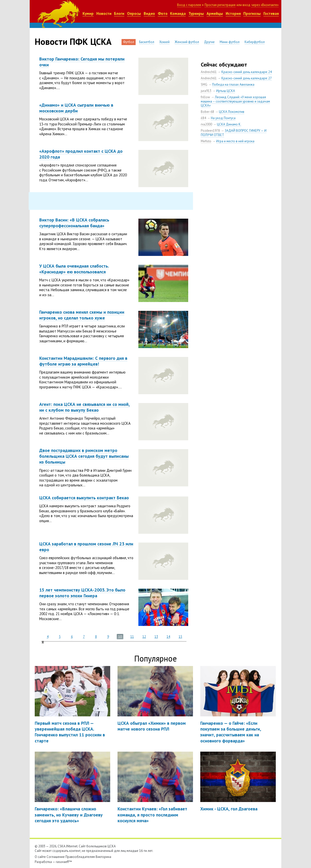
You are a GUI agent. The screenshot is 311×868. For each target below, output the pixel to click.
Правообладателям (80, 857)
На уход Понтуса (223, 118)
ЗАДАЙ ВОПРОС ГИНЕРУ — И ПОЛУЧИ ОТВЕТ (234, 133)
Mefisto (206, 141)
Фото (163, 13)
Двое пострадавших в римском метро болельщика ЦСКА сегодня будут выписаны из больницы (84, 456)
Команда (178, 13)
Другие (209, 42)
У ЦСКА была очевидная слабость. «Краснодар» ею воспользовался (74, 269)
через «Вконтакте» (265, 5)
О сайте (40, 857)
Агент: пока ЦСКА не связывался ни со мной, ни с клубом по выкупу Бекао (85, 407)
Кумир (88, 13)
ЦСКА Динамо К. (229, 124)
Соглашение (56, 857)
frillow (205, 97)
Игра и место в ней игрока (235, 141)
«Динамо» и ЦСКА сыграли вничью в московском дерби (76, 108)
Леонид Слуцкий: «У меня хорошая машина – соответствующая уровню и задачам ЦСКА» (235, 101)
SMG (204, 85)
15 (180, 637)
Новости (104, 13)
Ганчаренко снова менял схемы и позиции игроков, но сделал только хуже (82, 315)
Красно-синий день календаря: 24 (247, 72)
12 (144, 637)
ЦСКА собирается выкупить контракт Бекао (84, 498)
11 (132, 637)
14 (168, 637)
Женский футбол (187, 42)
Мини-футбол (230, 42)
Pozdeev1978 (210, 131)
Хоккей (164, 42)
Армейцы (215, 13)
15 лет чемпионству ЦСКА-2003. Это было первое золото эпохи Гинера (82, 593)
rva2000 (206, 124)
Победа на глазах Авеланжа (233, 85)
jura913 (206, 91)
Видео (149, 13)
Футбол (129, 42)
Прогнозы (252, 13)
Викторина (103, 857)
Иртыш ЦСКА (226, 91)
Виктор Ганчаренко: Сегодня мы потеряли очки (82, 62)
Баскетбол (147, 42)
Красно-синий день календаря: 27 (247, 78)
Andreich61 (209, 72)
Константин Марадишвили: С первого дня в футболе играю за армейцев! (83, 361)
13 (156, 637)
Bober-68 (207, 112)
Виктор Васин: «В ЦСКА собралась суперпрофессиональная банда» (74, 223)
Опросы (134, 13)
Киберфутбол (255, 42)
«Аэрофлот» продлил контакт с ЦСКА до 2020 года (81, 154)
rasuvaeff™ (64, 862)
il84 (203, 118)
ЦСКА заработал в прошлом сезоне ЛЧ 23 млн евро (86, 547)
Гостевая (271, 13)
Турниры (196, 13)
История (233, 13)
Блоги (119, 13)
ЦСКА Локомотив (232, 112)
